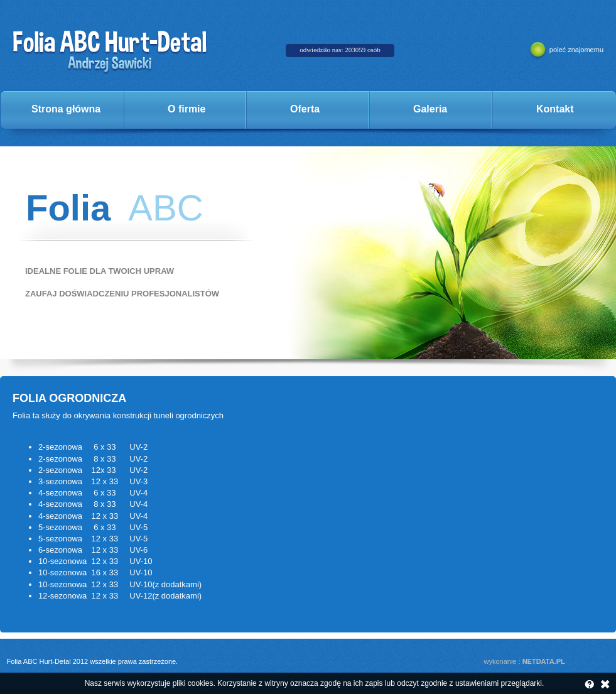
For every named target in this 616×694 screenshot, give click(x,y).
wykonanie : (525, 661)
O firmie (186, 109)
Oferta (305, 109)
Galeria (430, 109)
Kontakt (555, 109)
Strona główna (66, 109)
